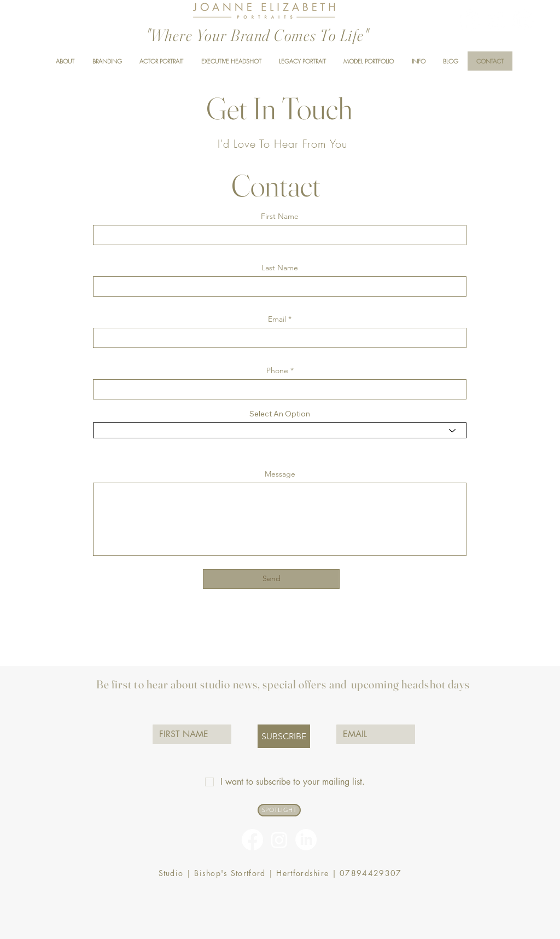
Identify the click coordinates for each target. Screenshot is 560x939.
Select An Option (280, 414)
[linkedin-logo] (523, 20)
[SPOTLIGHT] (279, 810)
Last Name (280, 268)
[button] (419, 61)
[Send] (271, 579)
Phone (277, 370)
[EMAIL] (372, 734)
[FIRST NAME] (189, 734)
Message (280, 474)
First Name (280, 216)
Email (277, 319)
